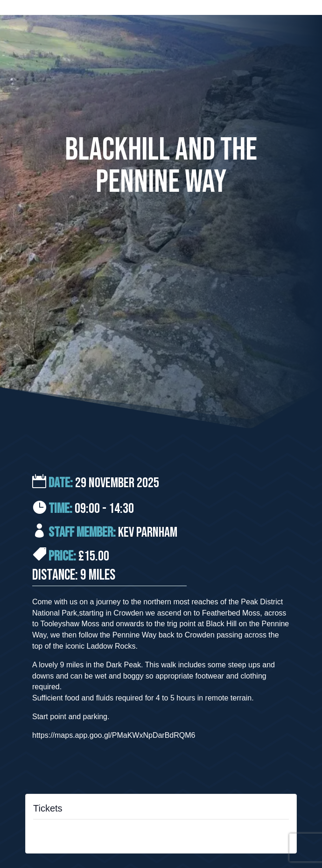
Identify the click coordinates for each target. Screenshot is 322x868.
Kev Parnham (148, 532)
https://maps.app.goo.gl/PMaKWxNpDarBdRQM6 (114, 735)
